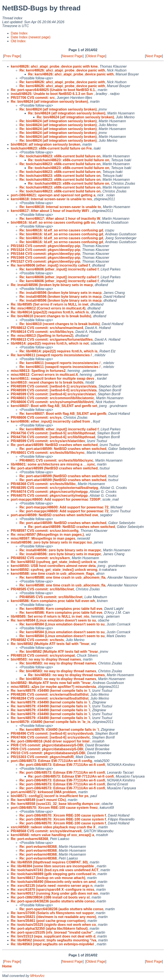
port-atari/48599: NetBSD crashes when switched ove (54, 515)
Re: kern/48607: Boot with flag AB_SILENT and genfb (63, 414)
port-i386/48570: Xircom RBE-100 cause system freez (54, 808)
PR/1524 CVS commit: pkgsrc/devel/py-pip (45, 250)
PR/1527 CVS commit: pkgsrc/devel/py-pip (45, 261)
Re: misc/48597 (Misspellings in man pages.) (47, 535)
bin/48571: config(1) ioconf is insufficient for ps (50, 796)
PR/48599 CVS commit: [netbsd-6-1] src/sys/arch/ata (54, 386)
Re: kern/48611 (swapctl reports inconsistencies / (52, 355)
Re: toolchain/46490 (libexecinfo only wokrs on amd (53, 882)
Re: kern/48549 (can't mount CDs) (38, 800)
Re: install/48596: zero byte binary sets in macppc (60, 550)
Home (7, 966)
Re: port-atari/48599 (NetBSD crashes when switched (54, 468)
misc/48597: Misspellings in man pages (43, 538)
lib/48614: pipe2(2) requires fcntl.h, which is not (50, 343)
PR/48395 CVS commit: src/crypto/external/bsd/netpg (54, 488)
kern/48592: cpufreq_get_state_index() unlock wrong (54, 570)
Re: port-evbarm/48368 (30, 839)
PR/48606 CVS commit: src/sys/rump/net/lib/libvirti (52, 402)
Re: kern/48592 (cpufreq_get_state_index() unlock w (53, 562)
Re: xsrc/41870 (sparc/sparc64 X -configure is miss (53, 890)
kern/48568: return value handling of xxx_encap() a (52, 835)
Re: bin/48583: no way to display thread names (58, 663)
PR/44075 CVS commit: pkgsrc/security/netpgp (49, 496)
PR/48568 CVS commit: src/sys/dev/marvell (46, 831)
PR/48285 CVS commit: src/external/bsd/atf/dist (50, 694)
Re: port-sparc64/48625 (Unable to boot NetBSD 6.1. (53, 90)
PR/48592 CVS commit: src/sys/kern (40, 558)
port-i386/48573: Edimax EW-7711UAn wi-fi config (51, 761)
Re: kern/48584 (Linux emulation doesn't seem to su (53, 620)
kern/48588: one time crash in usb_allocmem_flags (53, 574)
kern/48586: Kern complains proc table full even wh (53, 601)
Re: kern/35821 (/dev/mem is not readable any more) (53, 917)
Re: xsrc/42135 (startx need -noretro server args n (52, 886)
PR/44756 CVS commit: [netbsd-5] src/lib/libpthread (53, 433)
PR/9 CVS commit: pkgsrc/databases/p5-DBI (47, 749)
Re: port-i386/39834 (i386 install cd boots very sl (50, 897)
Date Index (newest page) (31, 37)
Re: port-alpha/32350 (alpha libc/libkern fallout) (49, 929)
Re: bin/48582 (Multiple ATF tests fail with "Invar (50, 644)
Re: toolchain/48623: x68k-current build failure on (60, 156)
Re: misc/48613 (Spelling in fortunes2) (42, 336)
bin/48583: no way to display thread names (46, 659)
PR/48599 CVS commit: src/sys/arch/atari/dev (48, 441)
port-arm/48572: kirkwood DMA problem (44, 792)
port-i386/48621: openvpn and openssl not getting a (53, 195)
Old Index (18, 41)
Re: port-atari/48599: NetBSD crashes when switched (54, 445)
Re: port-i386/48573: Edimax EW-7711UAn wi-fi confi (62, 765)
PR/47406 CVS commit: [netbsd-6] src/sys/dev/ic (50, 737)
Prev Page (12, 56)
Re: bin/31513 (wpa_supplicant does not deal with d (53, 936)
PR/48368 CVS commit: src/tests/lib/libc (43, 484)
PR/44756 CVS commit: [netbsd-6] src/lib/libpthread (53, 437)
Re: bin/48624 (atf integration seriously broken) (49, 102)
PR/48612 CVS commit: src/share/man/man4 (47, 328)
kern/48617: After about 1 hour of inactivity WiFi (50, 211)
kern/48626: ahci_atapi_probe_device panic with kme (54, 66)
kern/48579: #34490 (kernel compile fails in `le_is (51, 722)
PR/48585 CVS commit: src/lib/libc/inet (42, 589)
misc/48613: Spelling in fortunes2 (38, 371)
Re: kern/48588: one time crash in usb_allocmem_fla (62, 577)
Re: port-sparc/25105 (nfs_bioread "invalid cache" (52, 932)
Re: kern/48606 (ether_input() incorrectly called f (50, 265)
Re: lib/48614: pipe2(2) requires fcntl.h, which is (58, 351)
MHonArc (38, 976)
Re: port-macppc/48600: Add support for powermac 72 (64, 507)
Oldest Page (96, 56)
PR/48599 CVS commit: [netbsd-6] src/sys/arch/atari (53, 394)
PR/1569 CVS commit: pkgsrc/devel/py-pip (45, 258)
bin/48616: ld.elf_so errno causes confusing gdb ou (53, 222)
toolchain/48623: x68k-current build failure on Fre (51, 148)
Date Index (19, 33)
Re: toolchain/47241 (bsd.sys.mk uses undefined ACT (55, 870)
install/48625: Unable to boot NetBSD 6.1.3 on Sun (52, 94)
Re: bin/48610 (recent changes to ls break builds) (51, 316)
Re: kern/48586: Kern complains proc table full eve (61, 609)
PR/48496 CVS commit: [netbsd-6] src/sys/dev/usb (52, 733)
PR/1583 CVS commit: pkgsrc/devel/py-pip (45, 246)
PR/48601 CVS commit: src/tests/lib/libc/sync (48, 453)
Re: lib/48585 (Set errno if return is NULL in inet (50, 304)
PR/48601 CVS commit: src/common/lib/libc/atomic (53, 398)
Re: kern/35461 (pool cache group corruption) (48, 921)
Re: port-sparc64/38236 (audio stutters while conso (53, 901)
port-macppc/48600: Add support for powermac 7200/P (56, 499)
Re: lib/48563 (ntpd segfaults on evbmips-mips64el (53, 944)
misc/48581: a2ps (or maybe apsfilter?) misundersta (53, 687)
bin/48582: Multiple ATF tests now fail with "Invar (51, 683)
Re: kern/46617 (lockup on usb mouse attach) (48, 878)
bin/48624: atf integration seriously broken (46, 144)
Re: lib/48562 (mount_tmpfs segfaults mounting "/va (53, 940)
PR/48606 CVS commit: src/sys (36, 418)
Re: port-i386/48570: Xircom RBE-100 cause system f (63, 815)
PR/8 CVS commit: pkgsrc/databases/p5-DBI (47, 745)
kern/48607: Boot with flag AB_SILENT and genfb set (54, 406)
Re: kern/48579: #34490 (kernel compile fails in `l (50, 691)
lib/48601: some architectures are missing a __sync (53, 464)
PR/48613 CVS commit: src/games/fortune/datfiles (52, 339)
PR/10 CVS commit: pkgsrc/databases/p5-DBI (48, 753)
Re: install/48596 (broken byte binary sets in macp (52, 285)
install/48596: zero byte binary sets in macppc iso (51, 542)
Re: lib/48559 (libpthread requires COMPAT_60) (49, 862)
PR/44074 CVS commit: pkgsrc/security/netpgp (49, 492)
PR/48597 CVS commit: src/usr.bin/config (45, 531)
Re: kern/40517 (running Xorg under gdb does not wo (54, 893)
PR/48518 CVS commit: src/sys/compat (43, 655)
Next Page (154, 56)
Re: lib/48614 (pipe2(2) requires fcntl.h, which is (50, 312)
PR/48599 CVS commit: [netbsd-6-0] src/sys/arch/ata (54, 390)
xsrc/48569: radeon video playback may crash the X (54, 827)
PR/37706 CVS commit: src (33, 98)
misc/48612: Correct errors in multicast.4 (44, 375)
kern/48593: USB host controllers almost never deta (53, 566)
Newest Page (72, 56)
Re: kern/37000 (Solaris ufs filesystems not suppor (52, 913)
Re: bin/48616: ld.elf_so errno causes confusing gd (61, 230)
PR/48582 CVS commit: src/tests (37, 640)
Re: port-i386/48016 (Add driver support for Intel (51, 741)
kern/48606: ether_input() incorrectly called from (51, 421)
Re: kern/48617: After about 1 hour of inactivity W (60, 219)
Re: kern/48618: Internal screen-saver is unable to (60, 207)
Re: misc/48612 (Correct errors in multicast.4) (48, 308)
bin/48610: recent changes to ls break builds (47, 382)
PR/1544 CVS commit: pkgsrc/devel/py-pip (45, 254)
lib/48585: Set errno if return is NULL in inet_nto (50, 616)
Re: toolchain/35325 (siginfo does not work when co (53, 925)
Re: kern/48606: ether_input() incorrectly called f (59, 429)
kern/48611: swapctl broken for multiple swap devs (53, 378)
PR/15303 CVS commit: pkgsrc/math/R (42, 757)
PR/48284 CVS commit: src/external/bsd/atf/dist (50, 698)
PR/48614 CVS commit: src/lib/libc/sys (42, 332)
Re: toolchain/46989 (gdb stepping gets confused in (53, 874)
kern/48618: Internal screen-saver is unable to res (51, 199)
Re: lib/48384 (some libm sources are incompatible (53, 866)
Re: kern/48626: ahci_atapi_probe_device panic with (62, 70)
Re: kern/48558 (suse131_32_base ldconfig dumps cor (55, 804)
